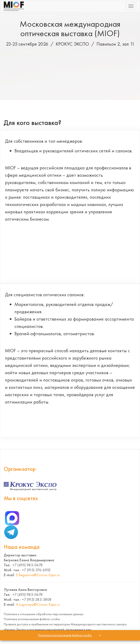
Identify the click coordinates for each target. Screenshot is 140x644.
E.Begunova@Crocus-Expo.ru (38, 575)
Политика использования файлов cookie (32, 619)
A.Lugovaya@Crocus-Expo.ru (38, 604)
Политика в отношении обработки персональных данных (44, 614)
